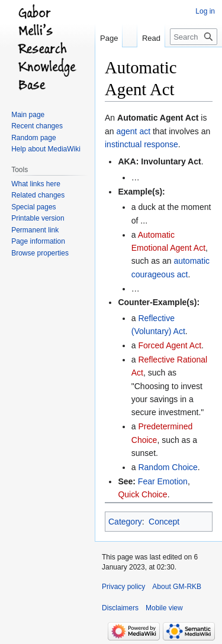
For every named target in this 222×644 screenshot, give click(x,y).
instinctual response (141, 144)
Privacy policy (123, 587)
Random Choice (168, 467)
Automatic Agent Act (158, 118)
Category (125, 522)
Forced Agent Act (170, 345)
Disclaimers (120, 608)
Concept (164, 522)
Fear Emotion (163, 481)
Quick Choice (142, 494)
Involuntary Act (171, 161)
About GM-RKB (177, 587)
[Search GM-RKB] (194, 37)
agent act (133, 131)
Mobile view (164, 608)
